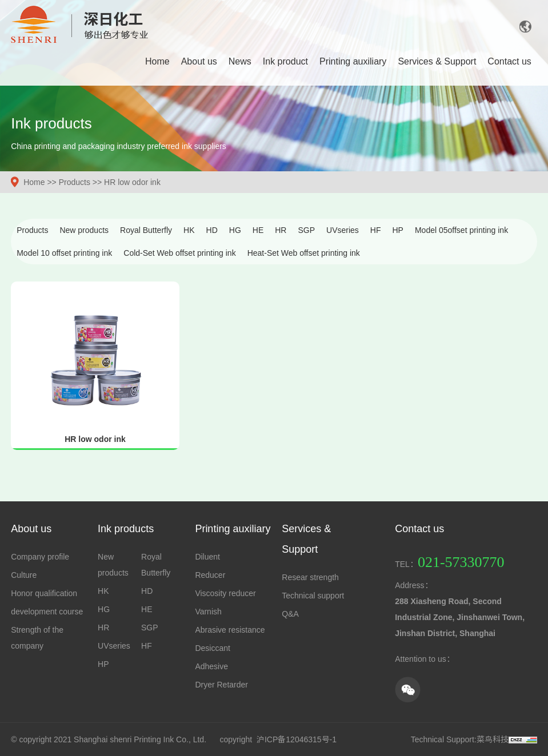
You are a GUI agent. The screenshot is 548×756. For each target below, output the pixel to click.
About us (199, 61)
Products (75, 182)
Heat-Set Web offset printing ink (304, 253)
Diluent (207, 557)
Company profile (40, 557)
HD (212, 230)
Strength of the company (37, 638)
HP (398, 230)
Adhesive (211, 666)
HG (235, 230)
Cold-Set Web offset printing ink (179, 253)
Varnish (208, 612)
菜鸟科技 (493, 739)
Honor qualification (44, 593)
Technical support (313, 596)
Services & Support (437, 61)
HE (258, 230)
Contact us (509, 61)
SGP (306, 230)
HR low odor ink (132, 182)
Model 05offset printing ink (461, 230)
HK (189, 230)
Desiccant (212, 648)
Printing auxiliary (353, 61)
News (240, 61)
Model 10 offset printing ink (64, 253)
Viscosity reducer (225, 593)
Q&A (290, 614)
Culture (24, 575)
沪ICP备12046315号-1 (297, 739)
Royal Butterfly (146, 230)
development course (47, 612)
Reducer (210, 575)
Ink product (285, 61)
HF (376, 230)
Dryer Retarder (221, 685)
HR (281, 230)
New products (84, 230)
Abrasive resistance (230, 630)
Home (157, 61)
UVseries (343, 230)
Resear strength (310, 577)
